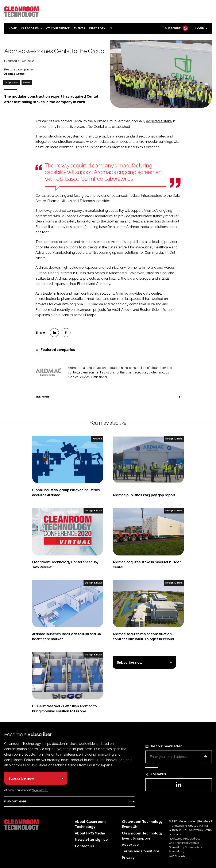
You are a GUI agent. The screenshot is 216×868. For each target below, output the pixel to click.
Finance (27, 83)
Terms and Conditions (141, 851)
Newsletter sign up (91, 840)
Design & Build (12, 83)
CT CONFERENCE (58, 28)
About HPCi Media (90, 833)
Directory (97, 28)
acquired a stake (159, 121)
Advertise (130, 845)
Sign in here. (40, 790)
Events (79, 28)
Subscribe (176, 29)
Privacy (128, 858)
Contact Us (84, 846)
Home (13, 28)
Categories (30, 28)
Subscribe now (130, 662)
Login (200, 28)
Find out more (15, 802)
